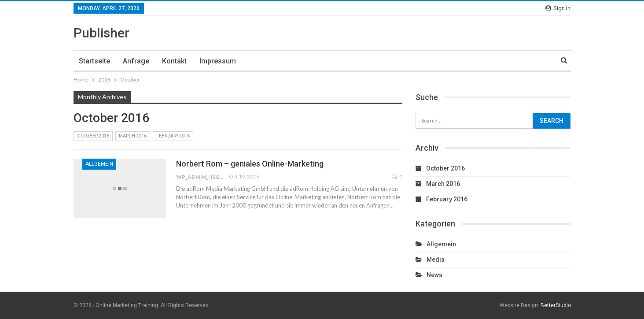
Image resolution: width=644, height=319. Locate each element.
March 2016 (133, 136)
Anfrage (136, 61)
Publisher (101, 33)
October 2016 (93, 136)
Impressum (218, 61)
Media (436, 260)
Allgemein (99, 164)
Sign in (558, 8)
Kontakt (174, 61)
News (434, 275)
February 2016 (173, 136)
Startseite (94, 61)
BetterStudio (556, 305)
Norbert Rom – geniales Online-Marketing (250, 164)
